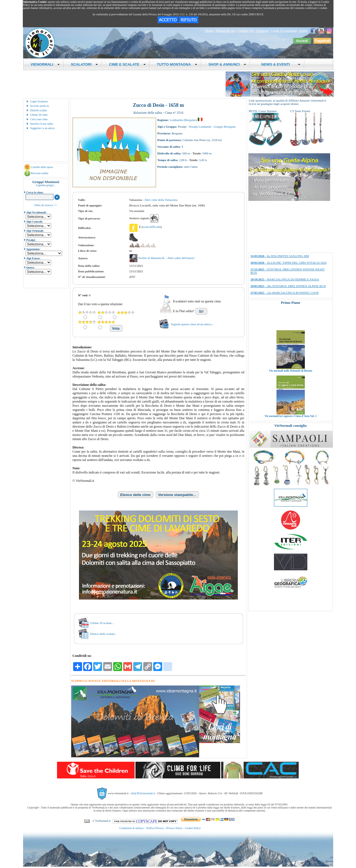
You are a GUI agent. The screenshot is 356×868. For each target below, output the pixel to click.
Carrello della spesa (42, 167)
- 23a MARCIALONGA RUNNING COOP (285, 293)
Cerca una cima (39, 119)
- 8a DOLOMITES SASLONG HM (280, 256)
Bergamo (190, 120)
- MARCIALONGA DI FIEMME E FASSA (285, 279)
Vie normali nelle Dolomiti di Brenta (291, 377)
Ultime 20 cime (39, 115)
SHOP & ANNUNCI (227, 64)
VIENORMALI (45, 64)
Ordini (303, 31)
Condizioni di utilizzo (131, 828)
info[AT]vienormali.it (143, 793)
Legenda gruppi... (46, 185)
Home (209, 31)
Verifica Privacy (155, 828)
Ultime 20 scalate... (102, 623)
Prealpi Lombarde (200, 127)
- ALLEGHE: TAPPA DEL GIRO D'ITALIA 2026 (289, 263)
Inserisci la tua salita (42, 124)
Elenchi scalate (39, 110)
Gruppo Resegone (225, 127)
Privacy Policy (175, 828)
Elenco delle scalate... (104, 634)
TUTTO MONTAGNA (177, 64)
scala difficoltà (152, 227)
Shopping (262, 31)
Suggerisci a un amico (43, 128)
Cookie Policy (193, 828)
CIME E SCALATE (127, 64)
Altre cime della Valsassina (161, 200)
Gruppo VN (246, 31)
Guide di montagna (284, 31)
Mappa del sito (225, 31)
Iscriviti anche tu (40, 106)
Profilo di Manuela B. (152, 258)
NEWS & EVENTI (279, 64)
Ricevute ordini (39, 173)
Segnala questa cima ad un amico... (192, 324)
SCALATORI (85, 64)
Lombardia (176, 120)
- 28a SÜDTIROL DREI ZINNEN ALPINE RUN (288, 286)
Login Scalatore (39, 101)
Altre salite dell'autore (181, 258)
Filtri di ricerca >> (46, 205)
